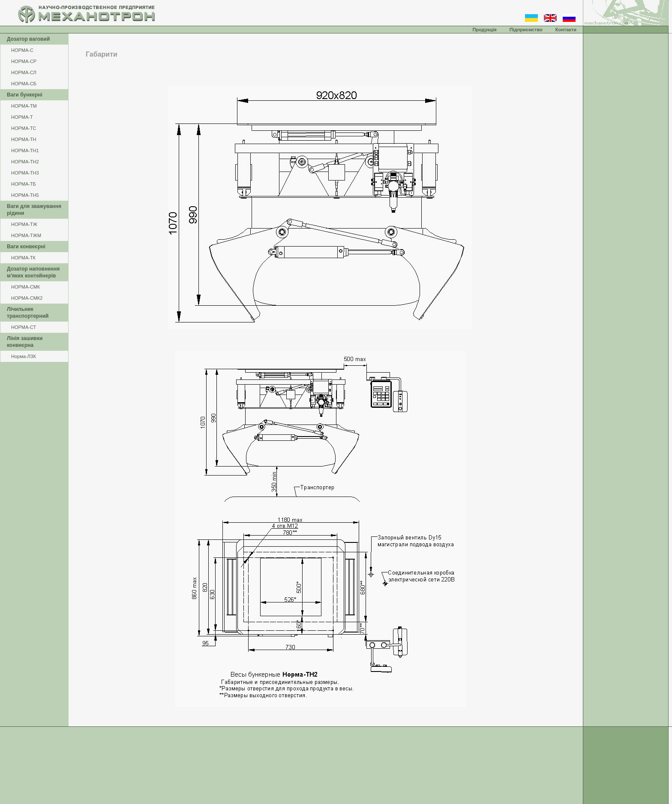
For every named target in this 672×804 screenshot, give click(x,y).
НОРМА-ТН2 (25, 162)
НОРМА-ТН (24, 139)
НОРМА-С (22, 50)
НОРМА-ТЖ (24, 224)
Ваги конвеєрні (26, 247)
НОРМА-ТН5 (25, 195)
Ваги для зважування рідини (34, 210)
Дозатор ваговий (28, 39)
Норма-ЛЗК (24, 356)
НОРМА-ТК (23, 258)
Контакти (566, 30)
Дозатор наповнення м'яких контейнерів (33, 272)
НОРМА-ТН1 (25, 151)
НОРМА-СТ (24, 327)
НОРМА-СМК (25, 287)
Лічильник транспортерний (28, 313)
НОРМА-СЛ (24, 72)
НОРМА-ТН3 (25, 173)
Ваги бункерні (25, 95)
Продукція (485, 30)
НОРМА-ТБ (24, 184)
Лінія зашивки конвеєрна (25, 342)
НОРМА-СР (24, 61)
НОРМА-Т (22, 117)
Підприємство (526, 30)
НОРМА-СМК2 (27, 298)
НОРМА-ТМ (24, 106)
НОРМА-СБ (24, 84)
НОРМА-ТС (24, 128)
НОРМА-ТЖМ (26, 235)
